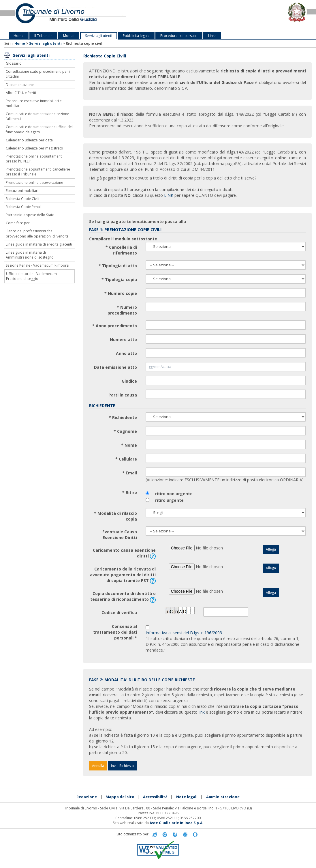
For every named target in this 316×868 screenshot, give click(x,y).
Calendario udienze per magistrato (34, 148)
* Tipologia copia (119, 279)
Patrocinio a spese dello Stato (30, 215)
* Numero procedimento (122, 310)
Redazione (87, 797)
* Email (130, 473)
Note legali (187, 797)
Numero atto (123, 339)
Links (212, 36)
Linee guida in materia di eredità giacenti (39, 244)
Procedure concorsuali (179, 36)
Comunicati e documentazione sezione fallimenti (37, 116)
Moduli (69, 36)
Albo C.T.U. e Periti (21, 93)
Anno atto (126, 353)
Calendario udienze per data (29, 140)
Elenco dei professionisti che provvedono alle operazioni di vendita (37, 233)
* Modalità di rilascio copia (115, 516)
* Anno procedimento (115, 326)
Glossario (14, 63)
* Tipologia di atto (118, 266)
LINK (169, 195)
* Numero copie (121, 293)
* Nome (129, 445)
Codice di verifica (119, 612)
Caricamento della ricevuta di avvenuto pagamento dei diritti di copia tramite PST (123, 575)
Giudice (129, 381)
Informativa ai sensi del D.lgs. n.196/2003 (184, 633)
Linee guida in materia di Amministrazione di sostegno (30, 255)
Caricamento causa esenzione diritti (124, 553)
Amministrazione (223, 797)
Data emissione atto (115, 367)
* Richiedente (123, 417)
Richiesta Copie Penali (24, 207)
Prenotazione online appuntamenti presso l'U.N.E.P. (34, 159)
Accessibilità (155, 797)
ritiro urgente (169, 500)
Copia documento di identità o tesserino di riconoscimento (123, 597)
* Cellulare (126, 459)
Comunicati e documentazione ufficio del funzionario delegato (39, 129)
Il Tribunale (43, 36)
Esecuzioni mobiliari (22, 191)
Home (19, 36)
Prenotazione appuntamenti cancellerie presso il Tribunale (38, 172)
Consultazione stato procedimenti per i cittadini (38, 74)
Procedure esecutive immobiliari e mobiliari (34, 103)
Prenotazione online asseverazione (34, 183)
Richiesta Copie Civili (22, 199)
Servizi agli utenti (99, 36)
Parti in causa (123, 395)
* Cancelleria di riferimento (121, 250)
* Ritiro (130, 492)
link (202, 712)
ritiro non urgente (174, 494)
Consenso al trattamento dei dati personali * (115, 632)
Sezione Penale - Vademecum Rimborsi (37, 265)
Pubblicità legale (136, 36)
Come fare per (18, 223)
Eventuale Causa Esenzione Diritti (120, 535)
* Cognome (125, 431)
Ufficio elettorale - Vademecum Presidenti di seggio (31, 276)
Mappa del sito (120, 797)
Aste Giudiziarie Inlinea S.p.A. (177, 823)
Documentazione (20, 85)
